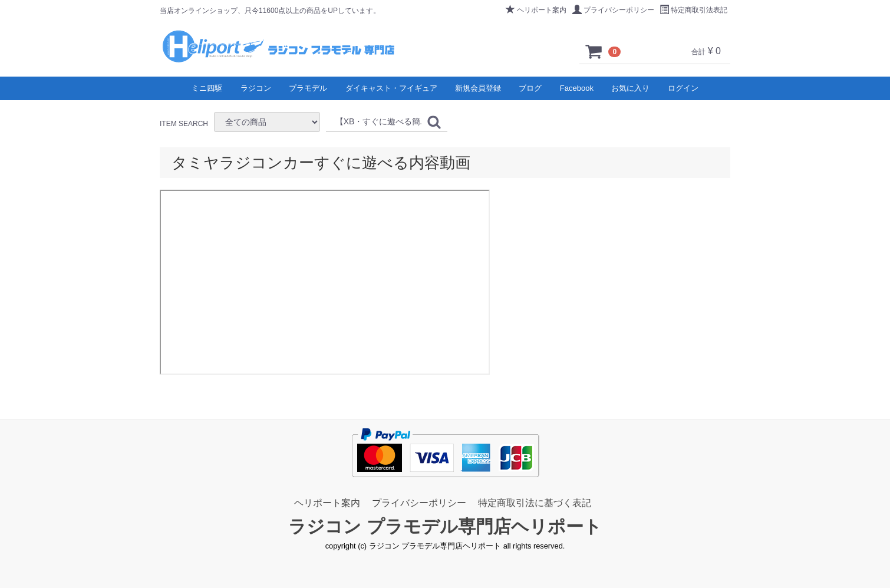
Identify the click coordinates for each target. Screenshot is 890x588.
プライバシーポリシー (613, 10)
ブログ (530, 88)
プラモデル (308, 88)
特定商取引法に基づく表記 (535, 503)
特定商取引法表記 (693, 10)
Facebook (577, 88)
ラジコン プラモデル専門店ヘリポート (445, 527)
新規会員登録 (478, 88)
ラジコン (256, 88)
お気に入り (630, 88)
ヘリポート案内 (536, 10)
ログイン (683, 88)
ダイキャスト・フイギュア (391, 88)
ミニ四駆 (207, 88)
